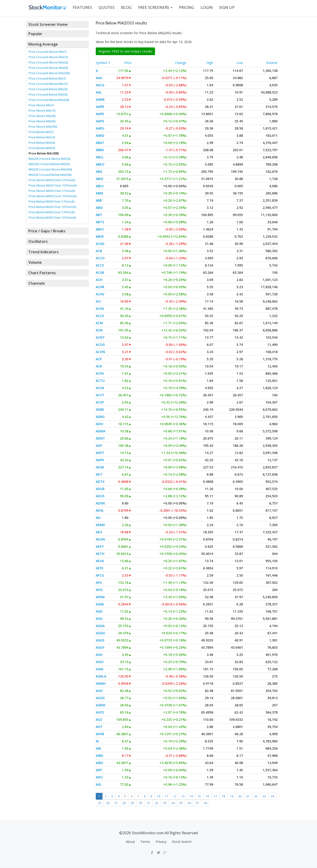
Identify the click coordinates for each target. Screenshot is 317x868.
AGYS (100, 712)
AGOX (100, 698)
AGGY (100, 647)
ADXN (100, 503)
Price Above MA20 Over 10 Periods (53, 185)
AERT (100, 546)
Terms (145, 842)
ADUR (100, 489)
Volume (272, 63)
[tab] (57, 24)
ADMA (101, 431)
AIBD (99, 756)
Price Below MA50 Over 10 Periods (53, 217)
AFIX (99, 590)
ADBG (100, 417)
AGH (99, 655)
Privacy (161, 842)
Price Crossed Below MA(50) (48, 94)
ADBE (100, 409)
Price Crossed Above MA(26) (48, 62)
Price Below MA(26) (42, 143)
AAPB (100, 107)
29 (132, 803)
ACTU (100, 381)
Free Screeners (152, 7)
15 (199, 796)
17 (215, 796)
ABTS (100, 222)
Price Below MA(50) (42, 148)
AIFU (99, 777)
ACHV (100, 294)
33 (165, 803)
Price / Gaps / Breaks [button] (46, 231)
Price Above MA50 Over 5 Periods (52, 191)
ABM (99, 193)
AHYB (100, 734)
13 (183, 796)
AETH (100, 554)
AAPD (100, 114)
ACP (99, 359)
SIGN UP (224, 7)
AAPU (100, 128)
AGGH (100, 633)
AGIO (100, 662)
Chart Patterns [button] (41, 273)
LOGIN (204, 7)
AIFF (99, 770)
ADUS (100, 496)
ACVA (100, 388)
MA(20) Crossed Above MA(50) (49, 159)
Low (240, 63)
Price (128, 63)
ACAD (100, 244)
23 (264, 796)
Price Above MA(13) (42, 110)
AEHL (100, 510)
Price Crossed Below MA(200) (49, 100)
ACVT (100, 395)
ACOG (100, 345)
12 (175, 796)
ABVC (100, 229)
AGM (99, 669)
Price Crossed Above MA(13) (48, 57)
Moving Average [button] (43, 44)
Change (181, 63)
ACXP (100, 402)
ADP (99, 446)
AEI (98, 518)
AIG (98, 784)
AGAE (100, 604)
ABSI (99, 208)
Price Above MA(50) (42, 121)
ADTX (100, 482)
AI (97, 741)
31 (149, 803)
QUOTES (104, 7)
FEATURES (80, 7)
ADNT (100, 438)
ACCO (100, 258)
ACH (99, 280)
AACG (100, 85)
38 (205, 803)
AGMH (101, 683)
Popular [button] (35, 34)
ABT (99, 215)
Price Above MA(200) (43, 127)
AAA (99, 78)
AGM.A (101, 676)
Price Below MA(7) (41, 132)
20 (240, 796)
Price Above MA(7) (41, 105)
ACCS (100, 265)
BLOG (124, 7)
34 (173, 803)
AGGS (100, 640)
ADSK (100, 467)
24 (272, 796)
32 (157, 803)
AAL (99, 92)
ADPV (100, 460)
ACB (99, 251)
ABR (99, 200)
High (210, 63)
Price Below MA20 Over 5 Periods (52, 201)
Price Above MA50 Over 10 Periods (53, 196)
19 (232, 796)
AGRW (101, 705)
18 (224, 796)
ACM (99, 323)
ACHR (100, 287)
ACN (99, 330)
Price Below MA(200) (44, 153)
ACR (99, 366)
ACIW (100, 309)
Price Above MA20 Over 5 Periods (52, 180)
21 (248, 796)
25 (100, 803)
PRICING (184, 7)
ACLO (100, 316)
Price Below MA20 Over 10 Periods (53, 207)
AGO (99, 691)
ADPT (100, 453)
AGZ (99, 719)
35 (181, 803)
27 (116, 803)
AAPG (100, 121)
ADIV (99, 424)
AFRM (100, 597)
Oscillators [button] (38, 241)
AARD (100, 135)
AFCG (100, 575)
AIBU (99, 763)
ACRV (100, 373)
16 (207, 796)
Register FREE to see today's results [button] (125, 51)
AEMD (100, 525)
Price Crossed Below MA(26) (48, 89)
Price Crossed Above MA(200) (49, 73)
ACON (100, 352)
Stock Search (182, 842)
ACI (98, 301)
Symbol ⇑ (103, 63)
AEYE (100, 568)
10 (158, 796)
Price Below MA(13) (42, 137)
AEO (99, 532)
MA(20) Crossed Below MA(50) (49, 164)
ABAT (100, 143)
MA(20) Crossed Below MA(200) (50, 175)
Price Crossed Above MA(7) (47, 52)
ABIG (99, 179)
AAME (100, 99)
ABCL (100, 157)
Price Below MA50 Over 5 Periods (52, 212)
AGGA (100, 626)
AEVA (100, 561)
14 (191, 796)
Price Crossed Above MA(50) (48, 68)
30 (140, 803)
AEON (100, 539)
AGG (99, 619)
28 (124, 803)
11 (167, 796)
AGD (99, 611)
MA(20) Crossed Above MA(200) (50, 169)
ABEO (100, 164)
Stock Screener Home (47, 24)
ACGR (100, 272)
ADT (99, 474)
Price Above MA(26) (42, 116)
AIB (98, 748)
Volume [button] (35, 262)
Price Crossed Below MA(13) (48, 84)
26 (108, 803)
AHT (99, 727)
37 (197, 803)
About (130, 842)
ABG (99, 172)
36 (189, 803)
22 (256, 796)
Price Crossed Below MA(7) (47, 78)
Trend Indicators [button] (43, 252)
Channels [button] (36, 283)
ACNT (100, 337)
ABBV (100, 150)
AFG (99, 583)
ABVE (100, 236)
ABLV (100, 186)
